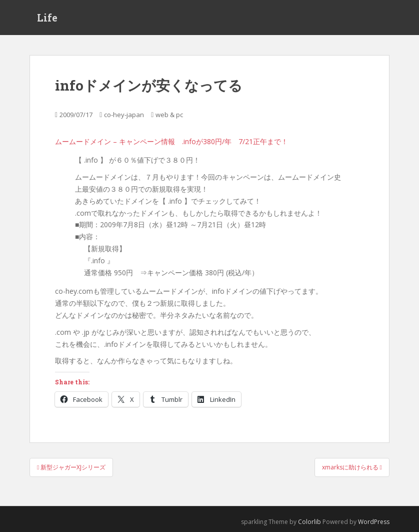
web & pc (169, 115)
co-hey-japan (124, 115)
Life (47, 18)
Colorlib (309, 522)
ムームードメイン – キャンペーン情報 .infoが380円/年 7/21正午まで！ (171, 141)
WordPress (374, 522)
